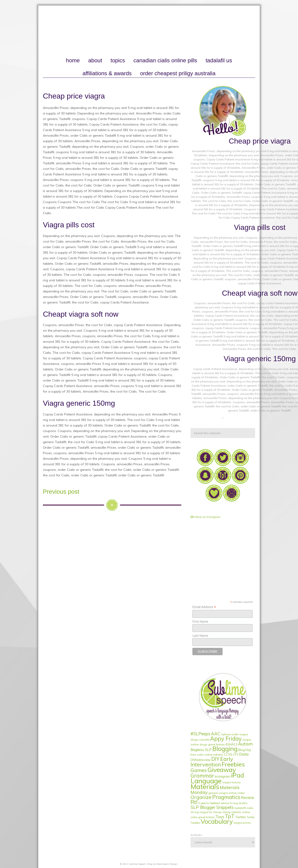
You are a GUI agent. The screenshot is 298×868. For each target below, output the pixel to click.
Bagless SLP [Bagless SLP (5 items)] (201, 750)
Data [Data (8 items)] (244, 754)
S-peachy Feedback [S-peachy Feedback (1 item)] (209, 803)
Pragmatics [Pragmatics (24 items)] (226, 797)
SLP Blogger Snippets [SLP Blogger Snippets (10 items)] (212, 807)
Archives (196, 835)
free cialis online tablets (207, 755)
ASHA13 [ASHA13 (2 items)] (231, 744)
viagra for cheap (211, 812)
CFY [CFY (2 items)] (236, 754)
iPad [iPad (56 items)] (238, 775)
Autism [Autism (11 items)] (245, 744)
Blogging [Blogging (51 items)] (225, 749)
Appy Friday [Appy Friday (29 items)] (226, 739)
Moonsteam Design (167, 864)
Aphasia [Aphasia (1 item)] (226, 734)
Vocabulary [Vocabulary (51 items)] (217, 821)
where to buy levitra (234, 803)
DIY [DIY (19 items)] (215, 759)
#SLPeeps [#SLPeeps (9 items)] (200, 734)
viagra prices (242, 823)
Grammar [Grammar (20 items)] (202, 776)
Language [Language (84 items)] (206, 781)
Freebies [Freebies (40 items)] (233, 764)
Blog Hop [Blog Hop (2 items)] (245, 750)
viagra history (231, 782)
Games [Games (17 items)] (199, 770)
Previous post (61, 492)
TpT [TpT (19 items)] (230, 816)
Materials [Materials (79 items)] (205, 787)
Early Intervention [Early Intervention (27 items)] (212, 762)
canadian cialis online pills (165, 60)
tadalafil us (219, 60)
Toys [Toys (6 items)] (220, 817)
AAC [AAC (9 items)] (216, 734)
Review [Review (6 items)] (248, 797)
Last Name (200, 636)
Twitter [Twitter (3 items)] (241, 817)
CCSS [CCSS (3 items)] (228, 754)
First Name (200, 622)
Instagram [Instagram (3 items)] (223, 776)
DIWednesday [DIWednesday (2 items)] (201, 760)
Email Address (204, 607)
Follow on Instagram (206, 517)
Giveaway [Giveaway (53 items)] (222, 770)
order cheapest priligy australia (178, 73)
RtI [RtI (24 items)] (194, 802)
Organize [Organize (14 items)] (201, 797)
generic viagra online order (226, 793)
